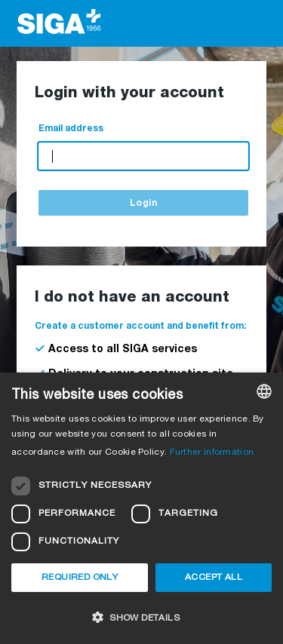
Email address (71, 129)
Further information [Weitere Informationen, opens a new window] (212, 452)
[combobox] (264, 391)
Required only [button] (80, 578)
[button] (141, 617)
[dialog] (141, 508)
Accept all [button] (214, 578)
